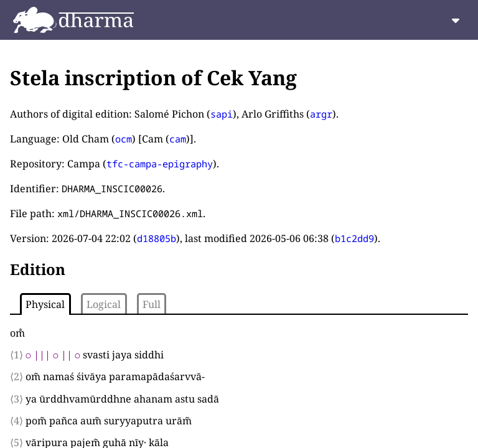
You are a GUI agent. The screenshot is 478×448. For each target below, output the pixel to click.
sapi (222, 114)
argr (321, 114)
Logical (104, 304)
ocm (124, 139)
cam (178, 139)
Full (152, 304)
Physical (45, 304)
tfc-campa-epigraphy (160, 164)
